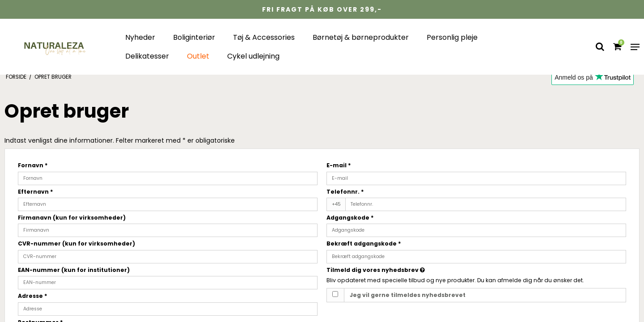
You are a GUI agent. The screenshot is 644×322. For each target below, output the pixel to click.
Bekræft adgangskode (364, 244)
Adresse (33, 296)
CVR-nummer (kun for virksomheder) (76, 244)
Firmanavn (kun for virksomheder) (72, 218)
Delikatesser (147, 56)
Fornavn (33, 165)
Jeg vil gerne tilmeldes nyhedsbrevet (408, 295)
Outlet (198, 56)
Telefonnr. (345, 192)
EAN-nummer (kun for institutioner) (74, 270)
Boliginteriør (194, 37)
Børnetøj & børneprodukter (361, 37)
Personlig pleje (452, 37)
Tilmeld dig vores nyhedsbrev (407, 270)
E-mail (339, 165)
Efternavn (36, 192)
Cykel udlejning (253, 56)
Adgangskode (350, 218)
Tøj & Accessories (264, 37)
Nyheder (140, 37)
